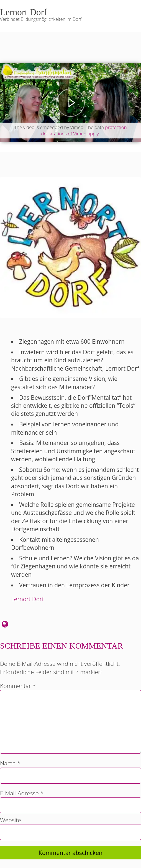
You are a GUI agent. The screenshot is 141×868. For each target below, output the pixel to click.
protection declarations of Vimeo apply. (84, 131)
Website (11, 820)
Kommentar (18, 686)
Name (10, 763)
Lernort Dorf (27, 599)
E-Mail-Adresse (22, 793)
